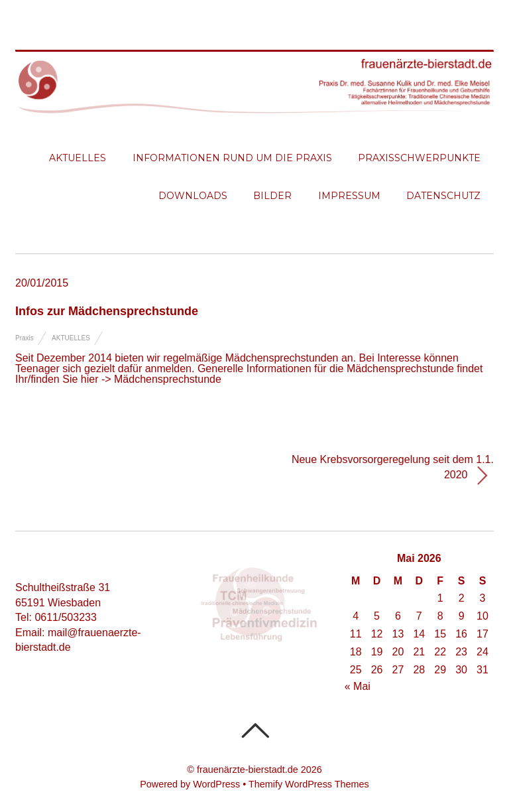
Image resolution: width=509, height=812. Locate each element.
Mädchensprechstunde (168, 379)
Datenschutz (443, 196)
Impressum (349, 196)
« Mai (358, 686)
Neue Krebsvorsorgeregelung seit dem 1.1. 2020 (393, 470)
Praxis (25, 338)
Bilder (272, 196)
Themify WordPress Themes (309, 784)
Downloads (193, 196)
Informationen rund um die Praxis (232, 158)
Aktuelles (78, 158)
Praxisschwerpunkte (419, 158)
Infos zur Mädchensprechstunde (107, 311)
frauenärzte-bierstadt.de (248, 770)
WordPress (216, 784)
